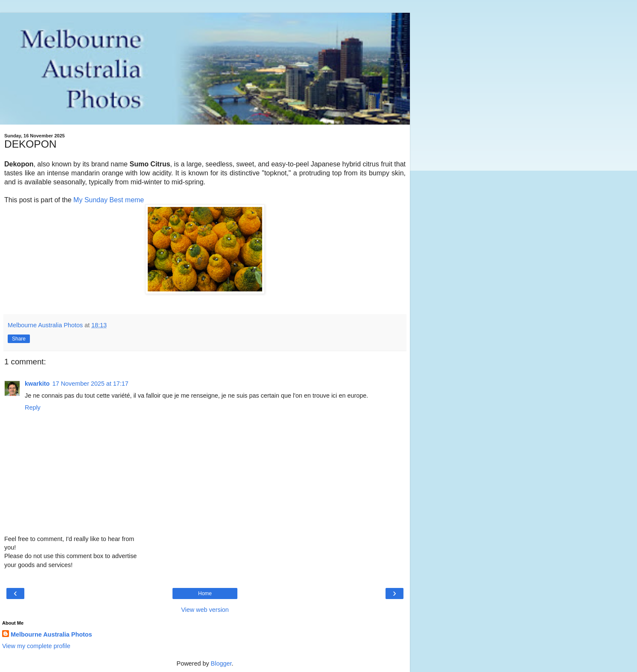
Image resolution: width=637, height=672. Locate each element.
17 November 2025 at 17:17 (90, 384)
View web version (205, 610)
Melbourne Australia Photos (51, 634)
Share (19, 339)
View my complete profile (36, 646)
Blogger (221, 663)
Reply (33, 407)
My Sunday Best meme (109, 200)
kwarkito (37, 384)
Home (205, 593)
